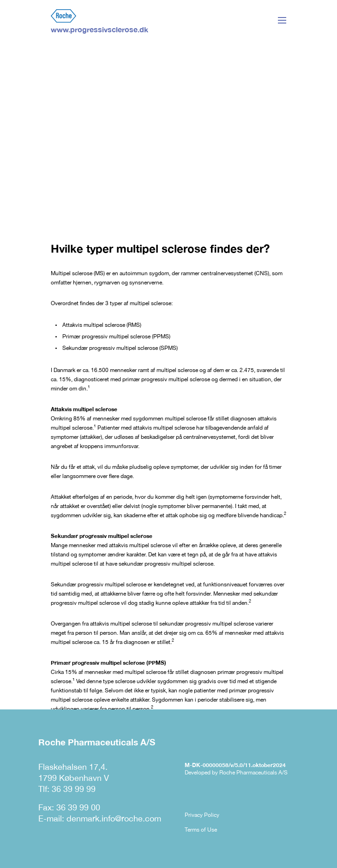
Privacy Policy (202, 815)
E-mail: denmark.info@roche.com (100, 818)
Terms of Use (201, 830)
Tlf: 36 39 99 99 (67, 789)
